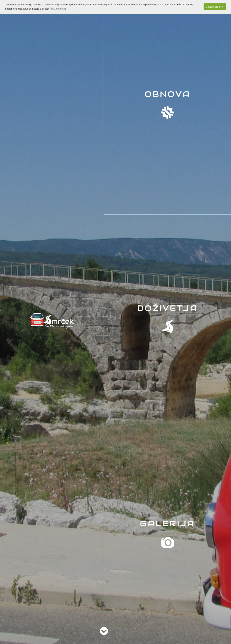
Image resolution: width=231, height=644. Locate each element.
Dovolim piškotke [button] (215, 7)
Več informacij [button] (59, 9)
